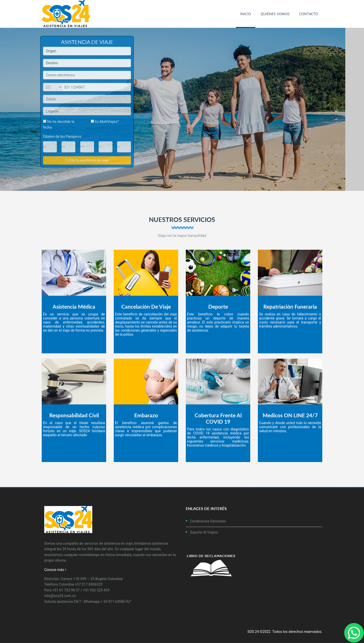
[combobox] (54, 87)
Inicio (246, 14)
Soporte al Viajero (204, 532)
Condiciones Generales (208, 521)
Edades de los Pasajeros (64, 136)
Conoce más (55, 570)
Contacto (309, 14)
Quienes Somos (275, 14)
